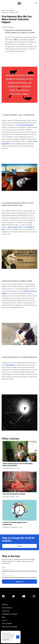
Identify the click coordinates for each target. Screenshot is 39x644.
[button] (36, 3)
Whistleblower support (10, 614)
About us (5, 605)
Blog (4, 617)
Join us (4, 620)
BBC (16, 40)
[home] (19, 3)
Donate (19, 546)
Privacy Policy (6, 640)
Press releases (7, 608)
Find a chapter (7, 623)
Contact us (6, 611)
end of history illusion (26, 125)
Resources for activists (10, 627)
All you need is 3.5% (15, 227)
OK (18, 637)
